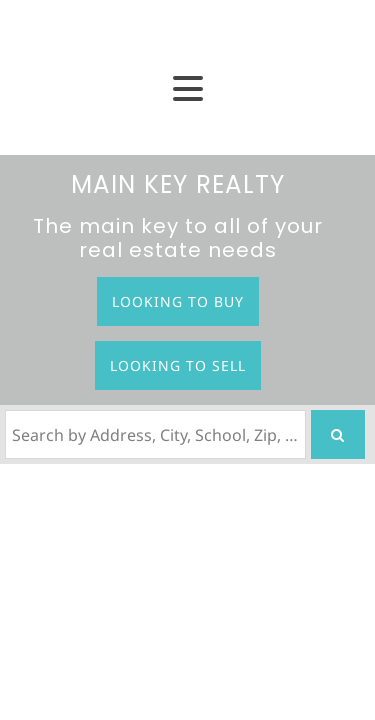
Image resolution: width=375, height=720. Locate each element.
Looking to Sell (178, 365)
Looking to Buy (178, 301)
